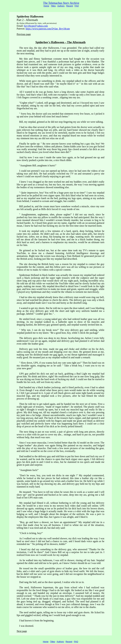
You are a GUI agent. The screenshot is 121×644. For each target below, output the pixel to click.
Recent (70, 6)
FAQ (77, 6)
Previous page (24, 34)
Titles (53, 6)
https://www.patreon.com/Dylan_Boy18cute (48, 29)
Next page (22, 631)
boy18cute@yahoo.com (36, 26)
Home (46, 6)
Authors (61, 6)
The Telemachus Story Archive (61, 3)
